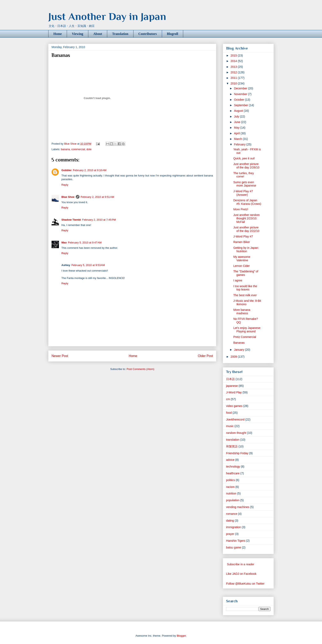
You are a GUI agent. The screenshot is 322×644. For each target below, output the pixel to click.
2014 (234, 61)
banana (65, 149)
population (233, 500)
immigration (233, 527)
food (229, 413)
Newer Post (60, 356)
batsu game (234, 547)
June (237, 122)
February (240, 144)
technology (233, 467)
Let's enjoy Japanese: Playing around (247, 330)
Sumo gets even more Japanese (245, 184)
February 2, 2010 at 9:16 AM (90, 170)
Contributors (148, 34)
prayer (230, 534)
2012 (234, 72)
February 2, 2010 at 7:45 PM (99, 220)
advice (230, 460)
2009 (234, 357)
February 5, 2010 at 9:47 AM (85, 243)
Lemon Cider (241, 266)
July (237, 116)
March (238, 139)
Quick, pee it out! (244, 158)
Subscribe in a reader (241, 564)
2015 (234, 55)
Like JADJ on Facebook (241, 574)
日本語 (230, 379)
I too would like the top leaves (245, 288)
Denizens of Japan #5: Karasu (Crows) (247, 202)
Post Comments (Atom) (140, 369)
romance (232, 514)
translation (233, 440)
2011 (234, 78)
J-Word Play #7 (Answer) (243, 193)
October (239, 100)
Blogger (181, 636)
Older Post (205, 356)
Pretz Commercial (245, 337)
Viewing (78, 34)
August (239, 111)
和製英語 (232, 446)
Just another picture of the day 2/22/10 (246, 229)
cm (228, 399)
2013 (234, 67)
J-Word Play (234, 392)
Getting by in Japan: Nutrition (246, 249)
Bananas (239, 343)
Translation (120, 34)
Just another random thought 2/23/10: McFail (246, 218)
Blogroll (173, 34)
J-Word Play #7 (243, 236)
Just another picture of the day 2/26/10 (246, 166)
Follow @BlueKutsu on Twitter (245, 584)
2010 (234, 83)
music (230, 426)
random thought (236, 433)
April (237, 133)
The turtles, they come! (244, 175)
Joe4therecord (235, 419)
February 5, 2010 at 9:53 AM (88, 265)
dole (89, 149)
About (98, 34)
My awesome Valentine (242, 259)
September (241, 105)
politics (231, 480)
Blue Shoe (68, 197)
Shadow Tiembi (71, 220)
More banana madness (242, 312)
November (241, 94)
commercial (78, 149)
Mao (64, 243)
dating (230, 521)
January (239, 350)
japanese (232, 386)
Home (58, 34)
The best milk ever (245, 295)
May (237, 128)
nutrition (231, 493)
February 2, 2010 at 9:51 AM (97, 197)
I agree (238, 280)
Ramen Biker (242, 242)
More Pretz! (241, 209)
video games (234, 406)
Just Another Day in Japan (107, 16)
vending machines (238, 507)
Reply (65, 185)
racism (230, 487)
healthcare (233, 473)
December (241, 88)
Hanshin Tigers (236, 541)
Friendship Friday (237, 453)
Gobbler (67, 170)
